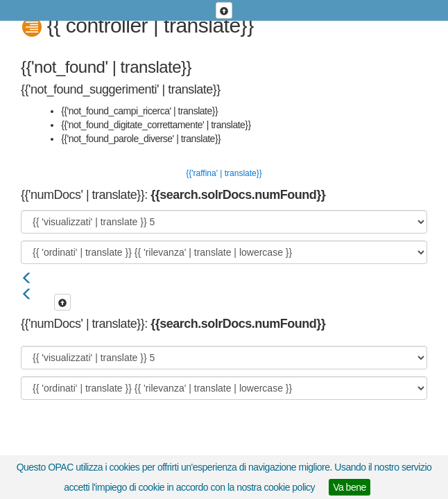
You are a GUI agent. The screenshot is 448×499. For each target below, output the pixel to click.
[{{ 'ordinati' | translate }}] (224, 252)
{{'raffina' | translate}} (224, 173)
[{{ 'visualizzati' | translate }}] (224, 222)
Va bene (350, 487)
